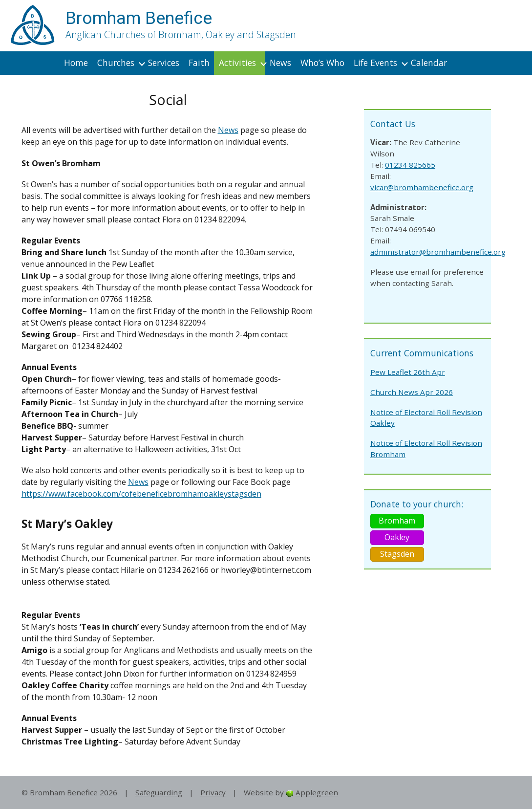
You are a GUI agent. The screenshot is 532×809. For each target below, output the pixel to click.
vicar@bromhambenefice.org (422, 187)
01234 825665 (410, 165)
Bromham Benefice (139, 18)
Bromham (397, 521)
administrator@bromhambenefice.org (438, 252)
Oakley (397, 537)
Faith (199, 63)
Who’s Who (322, 63)
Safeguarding (159, 792)
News (280, 63)
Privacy (213, 792)
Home (76, 63)
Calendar (429, 63)
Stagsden (397, 554)
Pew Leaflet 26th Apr (408, 372)
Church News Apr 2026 (412, 392)
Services (164, 63)
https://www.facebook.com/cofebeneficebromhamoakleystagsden (141, 494)
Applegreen (317, 792)
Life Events (375, 63)
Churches (116, 63)
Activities (237, 63)
